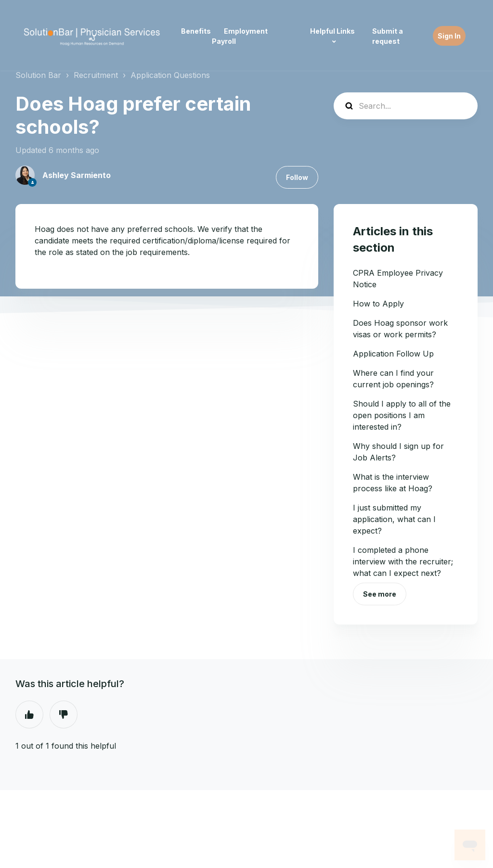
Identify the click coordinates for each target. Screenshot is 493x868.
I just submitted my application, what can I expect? (394, 519)
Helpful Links (332, 31)
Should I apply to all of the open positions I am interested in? (402, 415)
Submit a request (388, 36)
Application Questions (170, 75)
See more (380, 594)
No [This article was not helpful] (64, 715)
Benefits (196, 31)
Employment (246, 31)
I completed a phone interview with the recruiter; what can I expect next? (403, 562)
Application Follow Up (393, 354)
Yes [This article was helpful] (29, 715)
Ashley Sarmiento (77, 175)
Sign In (449, 36)
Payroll (224, 41)
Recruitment (96, 75)
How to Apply (378, 304)
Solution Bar (38, 75)
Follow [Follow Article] (297, 177)
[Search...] (406, 106)
